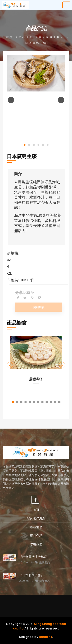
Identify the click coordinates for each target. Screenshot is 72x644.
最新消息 (36, 527)
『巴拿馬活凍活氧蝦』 (35, 557)
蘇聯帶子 (36, 379)
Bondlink (46, 637)
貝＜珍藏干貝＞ (51, 37)
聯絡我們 (36, 544)
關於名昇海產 (36, 518)
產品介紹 (26, 37)
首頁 (10, 37)
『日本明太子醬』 (31, 575)
